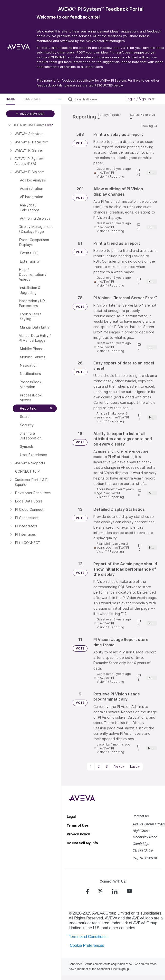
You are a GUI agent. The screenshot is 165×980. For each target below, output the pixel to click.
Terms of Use (78, 825)
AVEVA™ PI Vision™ (105, 175)
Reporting (117, 176)
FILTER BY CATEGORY (26, 125)
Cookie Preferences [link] (87, 945)
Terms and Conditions (88, 937)
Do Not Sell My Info (82, 843)
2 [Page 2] (99, 766)
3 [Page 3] (107, 766)
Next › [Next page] (119, 766)
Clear (49, 125)
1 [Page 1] (91, 766)
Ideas (11, 99)
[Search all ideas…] (97, 99)
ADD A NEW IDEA (30, 114)
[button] (59, 99)
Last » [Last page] (135, 766)
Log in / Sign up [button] (140, 99)
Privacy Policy (78, 834)
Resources (31, 99)
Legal (71, 817)
